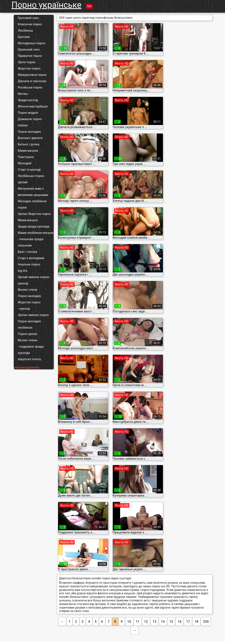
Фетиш (23, 94)
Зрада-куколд (28, 100)
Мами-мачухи (28, 151)
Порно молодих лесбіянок (29, 324)
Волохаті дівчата (30, 138)
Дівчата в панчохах (32, 81)
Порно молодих (29, 132)
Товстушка (26, 157)
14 (163, 622)
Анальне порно (29, 264)
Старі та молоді (29, 170)
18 (196, 622)
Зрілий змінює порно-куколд (34, 280)
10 (129, 622)
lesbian (23, 125)
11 (138, 622)
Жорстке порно (29, 68)
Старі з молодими (31, 258)
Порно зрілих (28, 334)
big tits (23, 271)
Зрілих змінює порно (33, 315)
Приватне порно (30, 56)
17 (188, 622)
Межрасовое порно (32, 75)
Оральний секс (29, 50)
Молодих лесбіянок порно (32, 204)
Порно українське (47, 5)
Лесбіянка (25, 31)
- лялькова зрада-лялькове (31, 242)
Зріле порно (27, 62)
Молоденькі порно (32, 43)
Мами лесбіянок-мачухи (36, 233)
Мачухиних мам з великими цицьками (33, 192)
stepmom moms (29, 359)
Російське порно (30, 87)
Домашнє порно (30, 119)
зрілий (23, 182)
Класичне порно (30, 24)
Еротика (24, 37)
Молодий (25, 163)
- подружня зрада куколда (31, 350)
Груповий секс (29, 18)
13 (154, 622)
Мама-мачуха (28, 220)
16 (180, 622)
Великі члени (28, 290)
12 (146, 622)
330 (206, 622)
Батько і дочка (29, 144)
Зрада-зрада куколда (34, 226)
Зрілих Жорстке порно (34, 214)
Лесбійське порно (31, 176)
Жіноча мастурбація (33, 106)
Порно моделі (28, 113)
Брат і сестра (28, 252)
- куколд (24, 309)
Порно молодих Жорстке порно (29, 299)
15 (171, 622)
